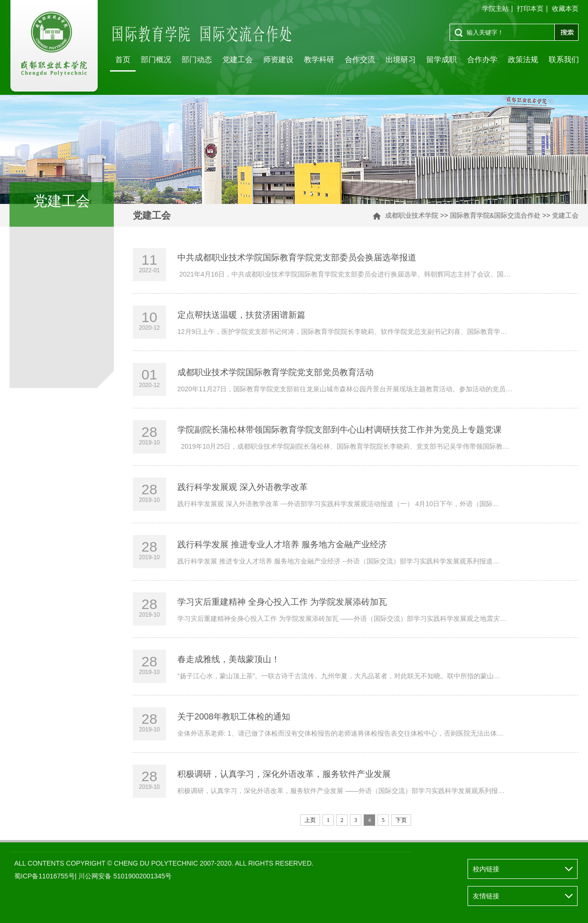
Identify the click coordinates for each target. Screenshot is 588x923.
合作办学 (482, 60)
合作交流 (360, 60)
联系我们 (564, 60)
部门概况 (156, 60)
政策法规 (523, 60)
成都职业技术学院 (412, 215)
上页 (310, 820)
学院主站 (496, 9)
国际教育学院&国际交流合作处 (495, 215)
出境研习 (401, 60)
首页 (123, 60)
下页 (401, 820)
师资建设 (278, 60)
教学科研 (319, 60)
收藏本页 (565, 9)
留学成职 (441, 60)
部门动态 (197, 60)
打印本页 (530, 9)
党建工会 (238, 60)
